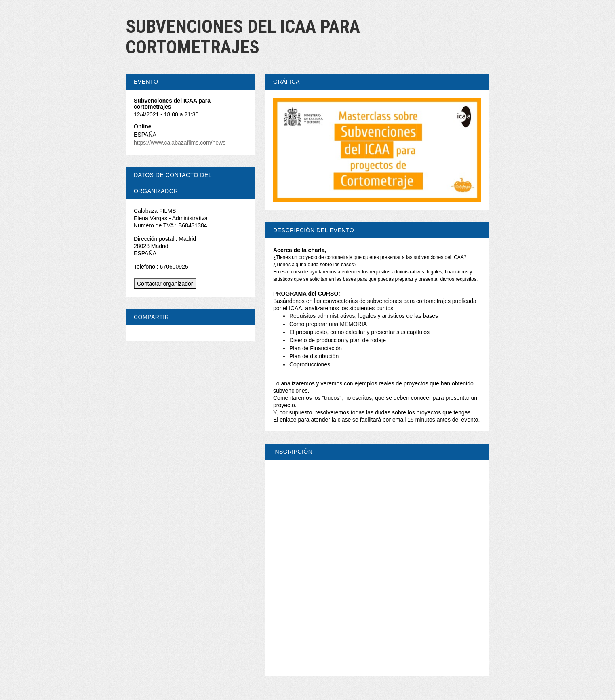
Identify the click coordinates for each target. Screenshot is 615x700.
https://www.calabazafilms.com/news (180, 143)
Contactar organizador (165, 284)
